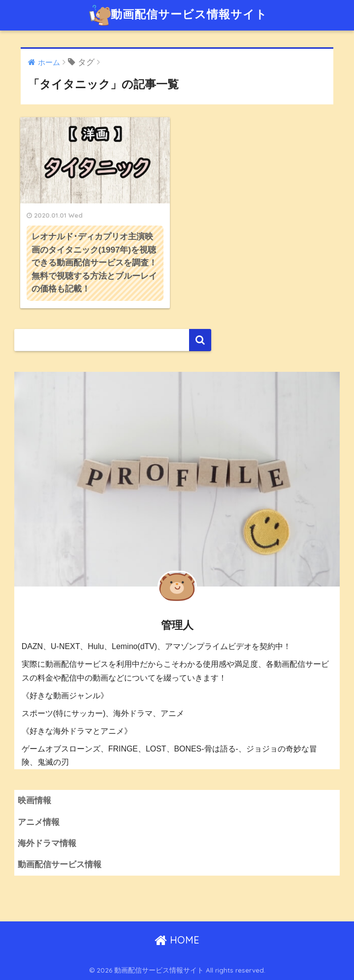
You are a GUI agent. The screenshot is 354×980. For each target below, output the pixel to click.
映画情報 (34, 800)
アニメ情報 (39, 822)
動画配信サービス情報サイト (178, 15)
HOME (177, 940)
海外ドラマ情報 (47, 843)
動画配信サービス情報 (60, 865)
